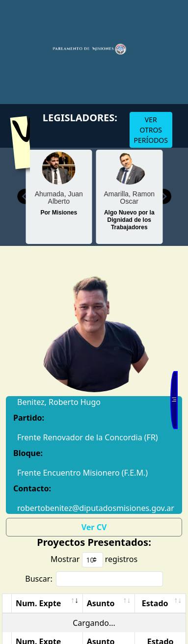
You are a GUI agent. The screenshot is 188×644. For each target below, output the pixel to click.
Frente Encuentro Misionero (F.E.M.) (82, 473)
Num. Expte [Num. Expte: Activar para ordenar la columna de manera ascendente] (38, 603)
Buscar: (94, 579)
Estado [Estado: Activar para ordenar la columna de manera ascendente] (155, 603)
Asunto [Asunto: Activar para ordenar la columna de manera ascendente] (101, 603)
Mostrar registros (94, 560)
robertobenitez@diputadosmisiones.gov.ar (94, 508)
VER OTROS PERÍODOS (151, 130)
